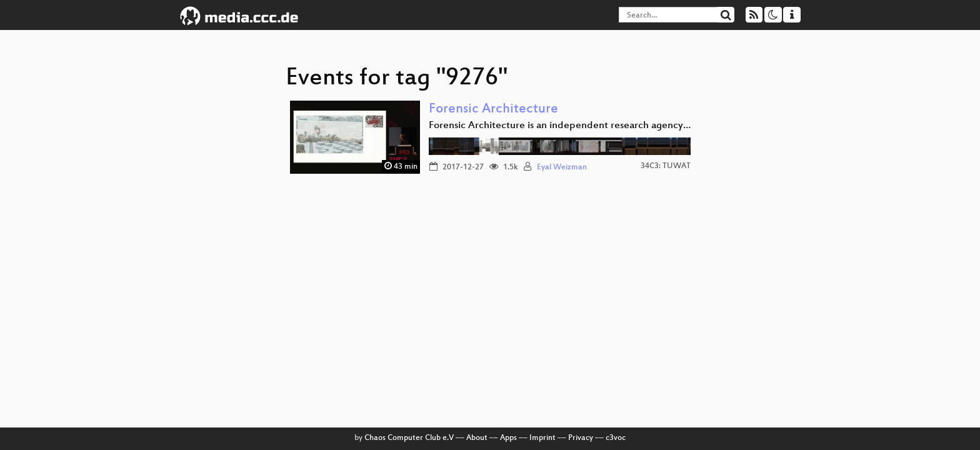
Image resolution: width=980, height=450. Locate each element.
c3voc (616, 438)
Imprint (542, 438)
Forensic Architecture (493, 110)
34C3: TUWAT (666, 166)
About (477, 438)
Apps (508, 438)
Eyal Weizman (562, 167)
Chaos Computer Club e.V (409, 438)
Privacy (581, 438)
